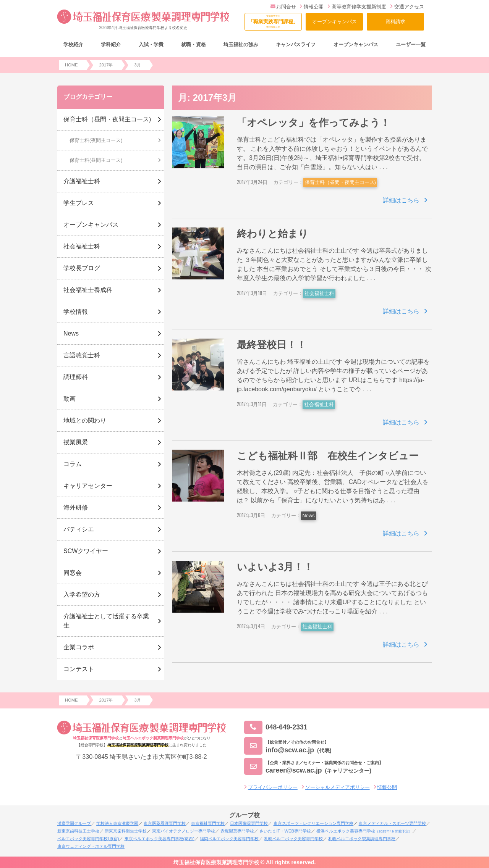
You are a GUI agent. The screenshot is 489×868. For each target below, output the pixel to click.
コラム (73, 464)
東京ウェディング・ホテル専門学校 (91, 846)
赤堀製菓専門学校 (237, 831)
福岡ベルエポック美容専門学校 (229, 839)
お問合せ (283, 7)
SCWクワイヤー (86, 551)
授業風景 (76, 442)
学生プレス (79, 203)
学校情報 (76, 312)
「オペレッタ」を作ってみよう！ (313, 123)
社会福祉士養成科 (88, 290)
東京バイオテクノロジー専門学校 (184, 831)
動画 (70, 399)
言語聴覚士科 (82, 355)
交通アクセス (407, 7)
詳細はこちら (401, 200)
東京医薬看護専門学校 (165, 823)
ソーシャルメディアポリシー (338, 787)
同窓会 (73, 573)
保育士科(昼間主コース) (96, 160)
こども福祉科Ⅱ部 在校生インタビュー (328, 456)
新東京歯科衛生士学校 (126, 831)
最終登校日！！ (272, 345)
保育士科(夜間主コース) (96, 140)
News (309, 515)
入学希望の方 (82, 595)
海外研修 (76, 507)
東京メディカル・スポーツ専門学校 (392, 823)
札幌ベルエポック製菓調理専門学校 (362, 839)
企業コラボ (79, 647)
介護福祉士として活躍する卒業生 (106, 621)
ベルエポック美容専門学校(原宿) (88, 839)
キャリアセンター (88, 486)
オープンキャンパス (334, 22)
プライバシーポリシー (273, 787)
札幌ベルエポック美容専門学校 (293, 839)
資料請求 (395, 22)
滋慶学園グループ (74, 823)
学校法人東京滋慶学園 (117, 823)
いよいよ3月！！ (275, 567)
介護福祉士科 (82, 181)
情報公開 (312, 7)
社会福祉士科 (319, 293)
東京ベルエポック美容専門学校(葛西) (159, 839)
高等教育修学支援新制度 (357, 7)
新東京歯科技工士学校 (78, 831)
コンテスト (79, 669)
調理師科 (76, 377)
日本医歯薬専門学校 (249, 823)
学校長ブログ (82, 268)
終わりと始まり (273, 234)
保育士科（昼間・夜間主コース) (340, 182)
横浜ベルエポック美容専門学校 (364, 831)
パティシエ (79, 529)
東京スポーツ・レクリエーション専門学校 (313, 823)
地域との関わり (85, 420)
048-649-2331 (276, 727)
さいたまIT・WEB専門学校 (285, 831)
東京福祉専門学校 (208, 823)
